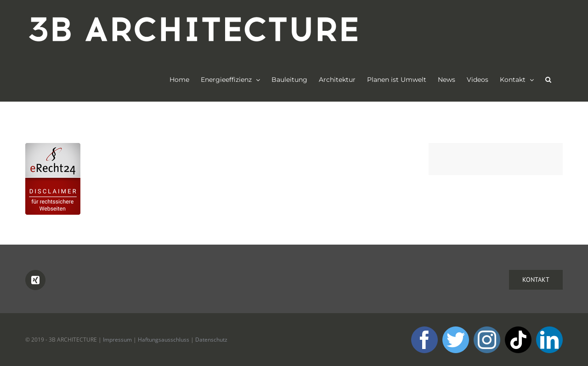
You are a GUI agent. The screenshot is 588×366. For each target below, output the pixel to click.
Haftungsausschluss (164, 340)
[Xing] (35, 280)
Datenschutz (211, 340)
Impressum (117, 340)
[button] (548, 80)
